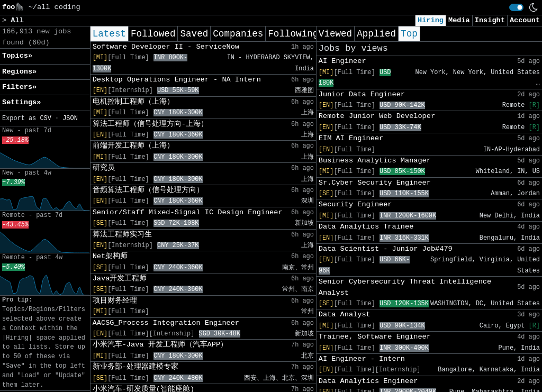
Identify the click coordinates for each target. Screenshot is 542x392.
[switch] (516, 7)
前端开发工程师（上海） (133, 146)
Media (459, 20)
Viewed (335, 34)
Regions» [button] (19, 72)
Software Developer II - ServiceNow (166, 47)
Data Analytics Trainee (366, 227)
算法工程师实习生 (122, 235)
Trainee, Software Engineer (375, 337)
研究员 (104, 168)
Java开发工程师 (120, 279)
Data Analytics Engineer (368, 381)
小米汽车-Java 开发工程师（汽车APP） (160, 345)
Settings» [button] (21, 102)
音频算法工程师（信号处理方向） (148, 190)
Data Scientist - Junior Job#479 (386, 249)
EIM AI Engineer (351, 138)
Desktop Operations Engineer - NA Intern (177, 80)
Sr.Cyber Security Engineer (375, 183)
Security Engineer (355, 204)
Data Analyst (345, 314)
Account (525, 20)
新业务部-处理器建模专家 (135, 367)
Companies (238, 34)
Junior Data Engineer (362, 94)
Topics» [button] (17, 56)
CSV (45, 118)
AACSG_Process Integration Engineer (166, 323)
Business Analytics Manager (375, 161)
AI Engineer (342, 61)
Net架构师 (110, 256)
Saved (194, 34)
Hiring (431, 20)
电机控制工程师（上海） (133, 102)
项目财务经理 (115, 301)
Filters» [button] (19, 87)
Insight (490, 20)
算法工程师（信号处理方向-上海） (150, 124)
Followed (153, 34)
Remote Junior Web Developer (377, 116)
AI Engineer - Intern (362, 359)
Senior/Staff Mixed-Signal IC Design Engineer (188, 212)
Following (293, 34)
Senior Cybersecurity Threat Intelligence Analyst (405, 287)
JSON (70, 118)
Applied (376, 34)
